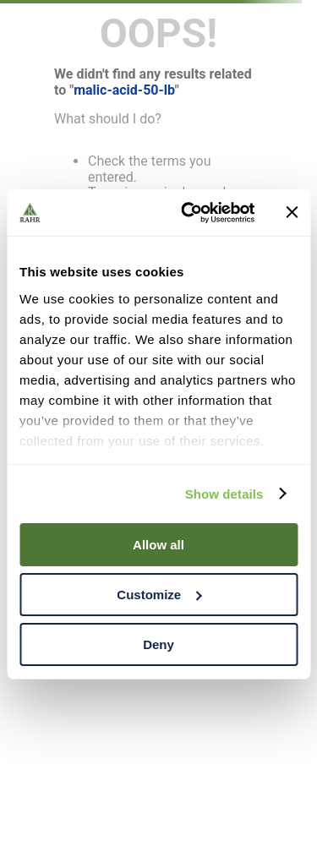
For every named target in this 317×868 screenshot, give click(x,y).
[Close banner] (292, 212)
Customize (159, 595)
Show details (224, 493)
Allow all (158, 545)
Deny (158, 644)
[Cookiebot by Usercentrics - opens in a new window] (189, 212)
